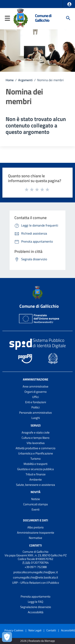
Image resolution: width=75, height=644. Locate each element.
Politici (35, 407)
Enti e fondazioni (36, 402)
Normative (35, 538)
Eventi (35, 509)
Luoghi (36, 418)
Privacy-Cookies (14, 630)
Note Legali (35, 630)
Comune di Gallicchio (43, 18)
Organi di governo (35, 392)
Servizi (36, 425)
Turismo (35, 459)
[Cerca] (68, 18)
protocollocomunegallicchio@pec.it (36, 572)
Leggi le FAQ (35, 602)
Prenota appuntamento (35, 596)
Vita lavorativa (36, 443)
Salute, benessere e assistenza (35, 485)
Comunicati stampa (35, 504)
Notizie (36, 499)
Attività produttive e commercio (35, 448)
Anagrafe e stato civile (36, 432)
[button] (69, 4)
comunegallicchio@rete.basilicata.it (35, 577)
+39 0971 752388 (36, 567)
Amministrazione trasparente (36, 533)
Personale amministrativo (35, 413)
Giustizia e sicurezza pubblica (35, 469)
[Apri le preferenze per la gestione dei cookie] (7, 637)
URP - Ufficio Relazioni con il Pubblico (36, 583)
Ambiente (36, 479)
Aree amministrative (35, 386)
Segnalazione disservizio (36, 607)
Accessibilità (36, 612)
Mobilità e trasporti (35, 464)
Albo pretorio (35, 527)
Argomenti (25, 80)
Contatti (35, 545)
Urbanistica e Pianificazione (36, 453)
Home (10, 80)
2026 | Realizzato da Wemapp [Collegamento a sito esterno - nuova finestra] (37, 641)
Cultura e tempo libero (35, 438)
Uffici (35, 397)
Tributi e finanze (36, 474)
